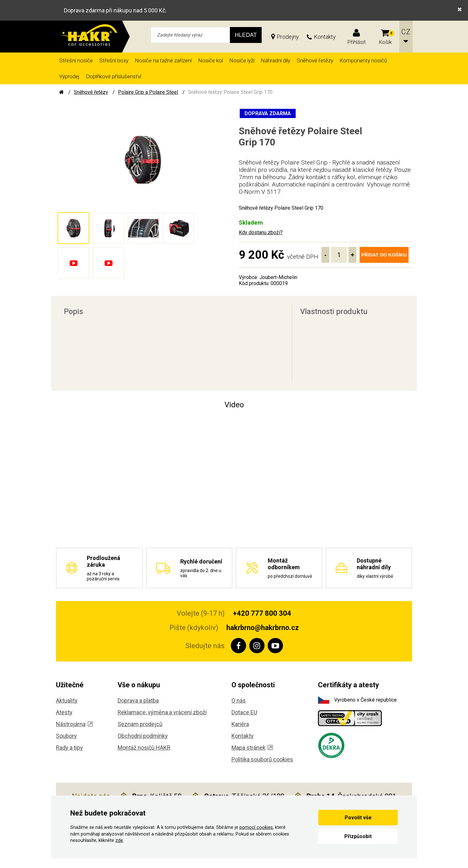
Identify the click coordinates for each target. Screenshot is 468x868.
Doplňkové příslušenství (114, 76)
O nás (239, 700)
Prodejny (288, 37)
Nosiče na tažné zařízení (163, 60)
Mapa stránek (252, 748)
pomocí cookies (256, 827)
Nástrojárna (74, 724)
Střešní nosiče (76, 60)
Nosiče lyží (242, 60)
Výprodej (69, 76)
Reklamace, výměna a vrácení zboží (162, 712)
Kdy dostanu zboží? (261, 232)
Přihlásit (357, 42)
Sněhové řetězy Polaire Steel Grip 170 (230, 92)
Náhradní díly (275, 60)
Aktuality (67, 700)
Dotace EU (244, 712)
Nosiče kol (210, 60)
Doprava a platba (138, 700)
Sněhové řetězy (315, 60)
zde (119, 840)
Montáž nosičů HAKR (144, 748)
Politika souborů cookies (262, 759)
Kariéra (240, 724)
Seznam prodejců (140, 724)
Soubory (66, 736)
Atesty (64, 712)
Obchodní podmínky (143, 736)
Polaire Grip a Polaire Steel (148, 92)
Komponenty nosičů (363, 60)
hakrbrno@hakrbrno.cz (263, 628)
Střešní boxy (114, 60)
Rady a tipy (69, 748)
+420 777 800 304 (262, 613)
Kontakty (325, 37)
